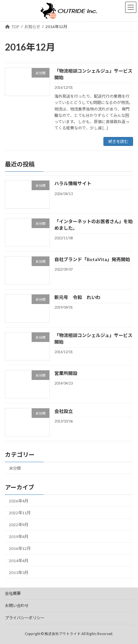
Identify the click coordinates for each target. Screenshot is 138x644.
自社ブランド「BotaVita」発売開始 (92, 260)
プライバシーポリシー (25, 618)
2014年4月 (19, 561)
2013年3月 (19, 573)
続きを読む (118, 141)
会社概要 (13, 593)
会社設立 (64, 411)
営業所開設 (66, 373)
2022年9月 (19, 525)
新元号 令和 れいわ (77, 297)
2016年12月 (20, 549)
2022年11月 (20, 513)
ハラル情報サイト (73, 184)
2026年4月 (19, 501)
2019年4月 (19, 537)
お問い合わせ (17, 606)
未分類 (15, 468)
